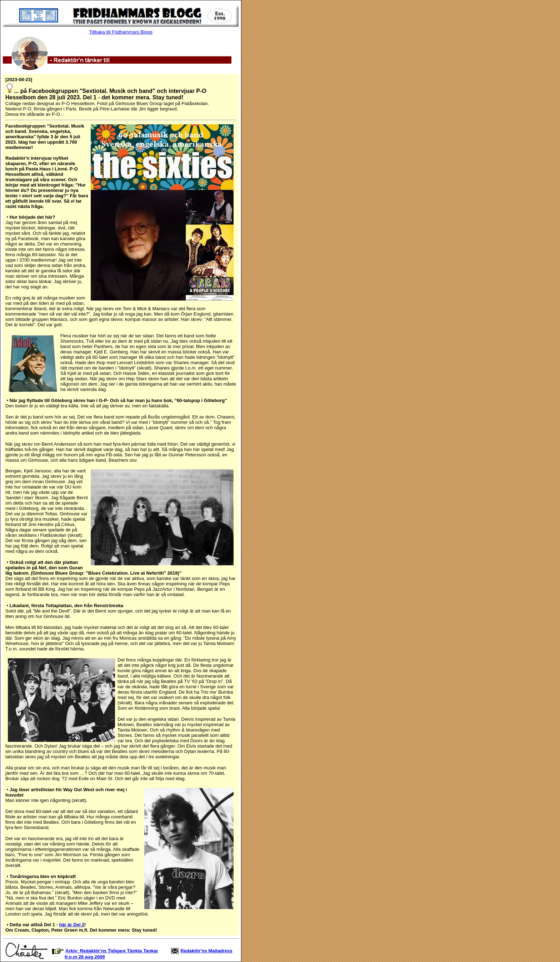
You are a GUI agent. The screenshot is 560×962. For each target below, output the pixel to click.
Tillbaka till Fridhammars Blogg (121, 32)
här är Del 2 (72, 925)
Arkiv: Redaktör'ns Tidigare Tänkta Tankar (112, 951)
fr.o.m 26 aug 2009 (85, 957)
